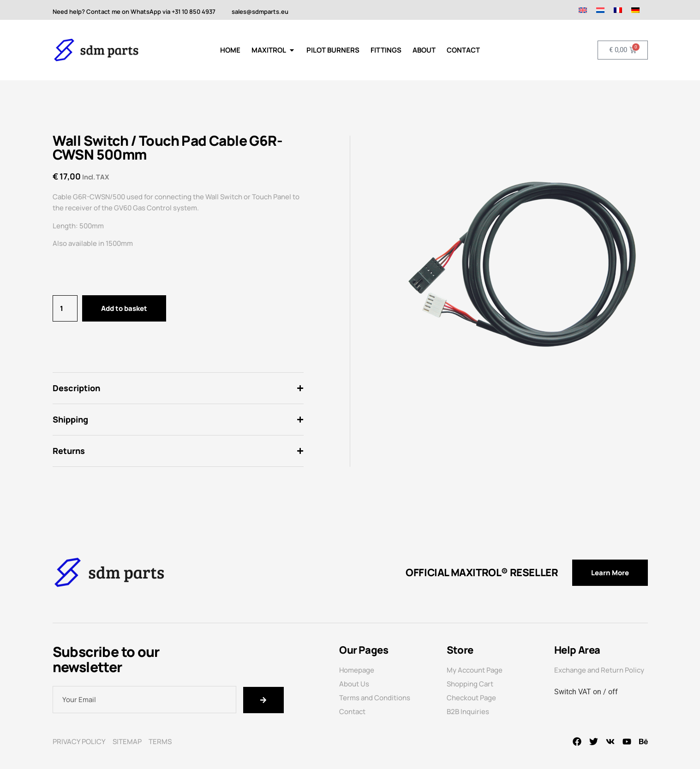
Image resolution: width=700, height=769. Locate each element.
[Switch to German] (635, 10)
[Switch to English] (583, 10)
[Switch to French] (618, 10)
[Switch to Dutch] (600, 10)
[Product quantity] (65, 308)
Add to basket (124, 308)
